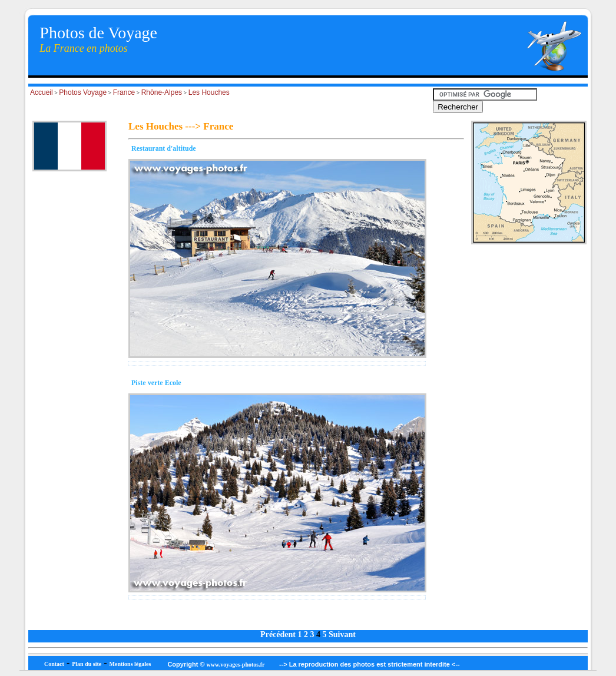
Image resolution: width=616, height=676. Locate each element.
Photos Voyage (83, 92)
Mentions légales (130, 664)
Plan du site (87, 664)
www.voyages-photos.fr (236, 665)
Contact (54, 664)
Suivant (342, 634)
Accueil (42, 92)
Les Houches (209, 92)
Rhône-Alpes (162, 92)
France (124, 92)
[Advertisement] (69, 423)
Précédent (278, 634)
